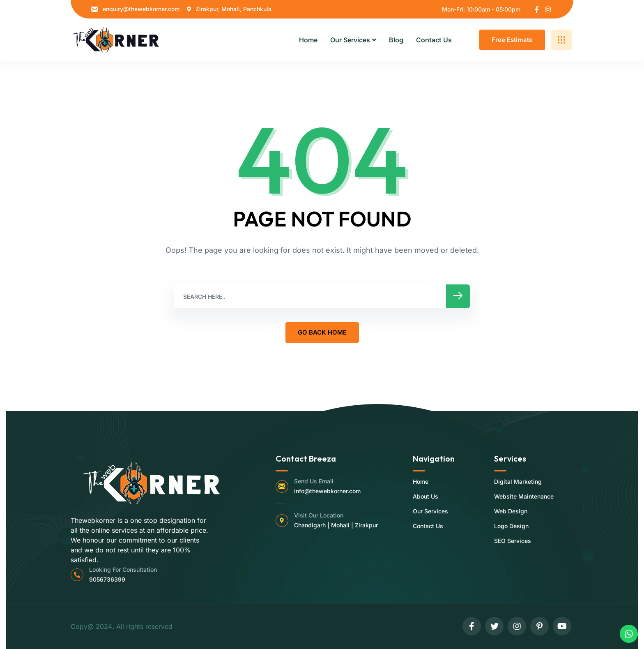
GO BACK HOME (322, 332)
